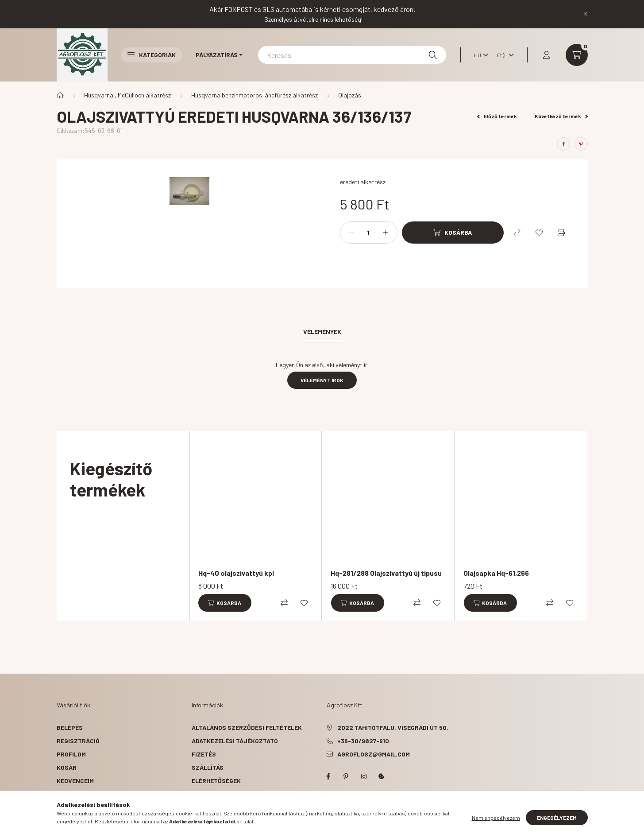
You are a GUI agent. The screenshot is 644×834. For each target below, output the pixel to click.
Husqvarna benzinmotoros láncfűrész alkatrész (255, 95)
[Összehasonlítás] (517, 233)
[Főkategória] (60, 95)
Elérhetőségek (216, 781)
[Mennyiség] (369, 233)
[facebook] (563, 144)
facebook (328, 776)
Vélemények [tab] (322, 332)
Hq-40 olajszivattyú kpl (236, 573)
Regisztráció (78, 741)
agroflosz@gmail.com (374, 754)
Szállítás (208, 767)
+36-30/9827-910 (363, 741)
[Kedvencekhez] (539, 233)
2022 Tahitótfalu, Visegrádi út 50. (393, 727)
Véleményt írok (322, 380)
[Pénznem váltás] (503, 55)
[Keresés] (352, 55)
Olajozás (350, 95)
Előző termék (497, 116)
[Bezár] (586, 14)
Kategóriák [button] (152, 55)
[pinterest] (581, 144)
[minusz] (351, 233)
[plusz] (386, 233)
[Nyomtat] (561, 233)
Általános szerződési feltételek (247, 727)
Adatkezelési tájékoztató (235, 741)
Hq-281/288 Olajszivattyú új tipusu (386, 573)
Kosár (67, 767)
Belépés (70, 727)
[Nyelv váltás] (479, 55)
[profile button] (547, 55)
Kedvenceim (75, 781)
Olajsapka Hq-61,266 (496, 573)
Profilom (71, 754)
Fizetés (204, 754)
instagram (364, 776)
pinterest (346, 776)
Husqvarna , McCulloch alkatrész (127, 95)
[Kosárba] (453, 233)
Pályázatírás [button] (217, 55)
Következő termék (561, 116)
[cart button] (577, 55)
